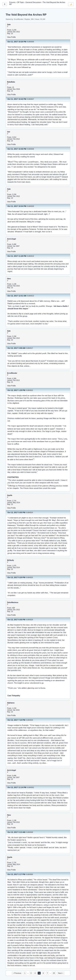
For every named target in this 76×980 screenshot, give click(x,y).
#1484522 (29, 390)
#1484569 (29, 832)
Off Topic (20, 2)
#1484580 (29, 874)
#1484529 (29, 620)
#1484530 (29, 720)
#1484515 (30, 296)
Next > (61, 973)
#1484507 (30, 99)
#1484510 (30, 256)
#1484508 (30, 149)
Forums (12, 2)
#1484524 (29, 513)
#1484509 (30, 206)
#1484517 (29, 348)
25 (54, 973)
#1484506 (30, 42)
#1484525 (29, 578)
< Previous (17, 973)
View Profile (11, 37)
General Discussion (33, 2)
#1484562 (30, 787)
